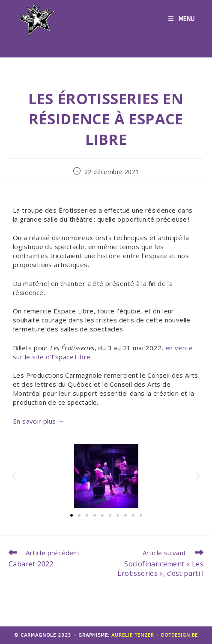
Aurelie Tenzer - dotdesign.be (155, 635)
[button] (14, 476)
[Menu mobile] (182, 19)
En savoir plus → (39, 421)
